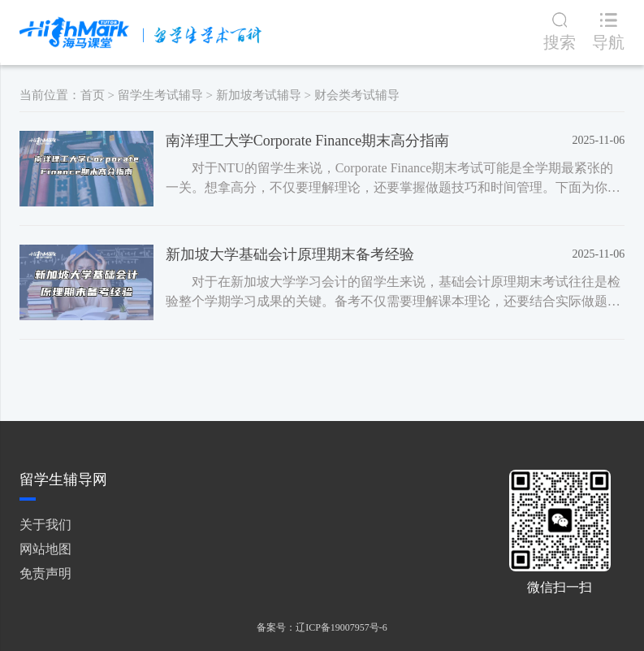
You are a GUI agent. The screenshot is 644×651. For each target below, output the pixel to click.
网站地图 (45, 549)
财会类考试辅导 (357, 95)
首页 (93, 95)
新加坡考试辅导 (259, 95)
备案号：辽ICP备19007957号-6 (322, 627)
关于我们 (45, 525)
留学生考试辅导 (160, 95)
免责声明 (45, 573)
